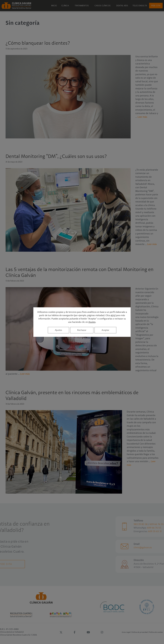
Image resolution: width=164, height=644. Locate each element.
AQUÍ (113, 316)
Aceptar (105, 330)
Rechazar (82, 330)
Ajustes (92, 322)
